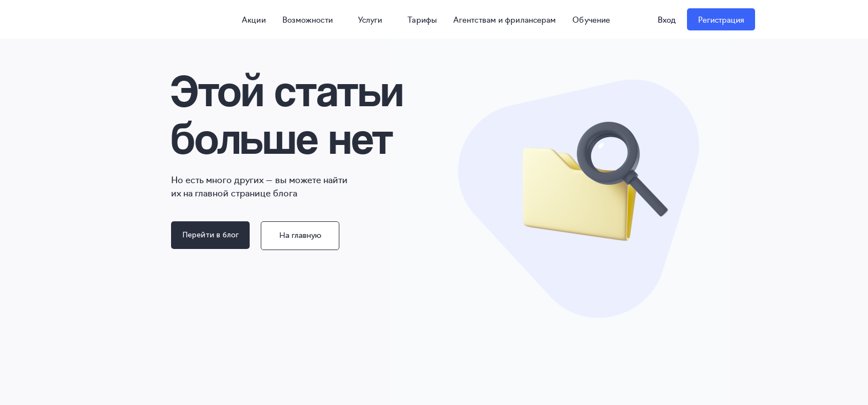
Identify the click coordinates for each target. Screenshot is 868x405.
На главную (300, 235)
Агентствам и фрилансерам (505, 19)
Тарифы (422, 19)
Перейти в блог (210, 235)
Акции (249, 19)
